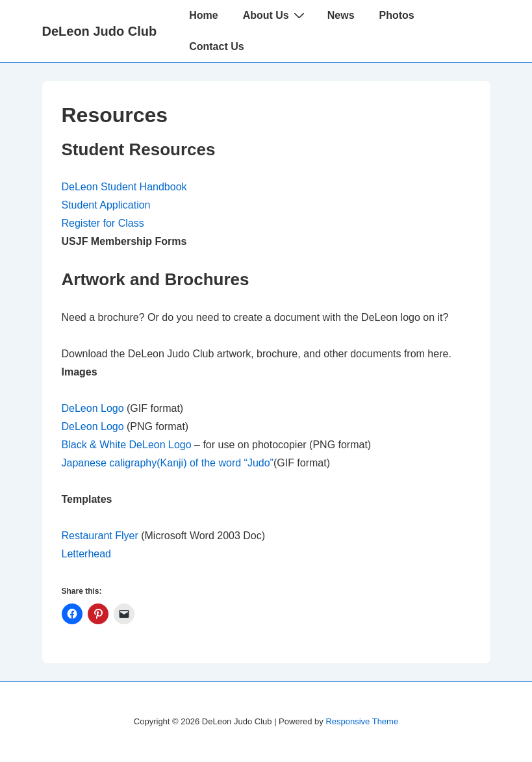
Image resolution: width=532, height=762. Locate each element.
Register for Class (103, 223)
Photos (397, 15)
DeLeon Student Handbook (124, 187)
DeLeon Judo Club (100, 31)
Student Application (106, 205)
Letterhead (87, 554)
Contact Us (216, 46)
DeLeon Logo (93, 408)
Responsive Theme (362, 721)
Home (203, 15)
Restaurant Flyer (100, 536)
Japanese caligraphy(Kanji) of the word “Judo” (168, 463)
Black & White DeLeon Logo (127, 445)
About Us (275, 15)
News (341, 15)
